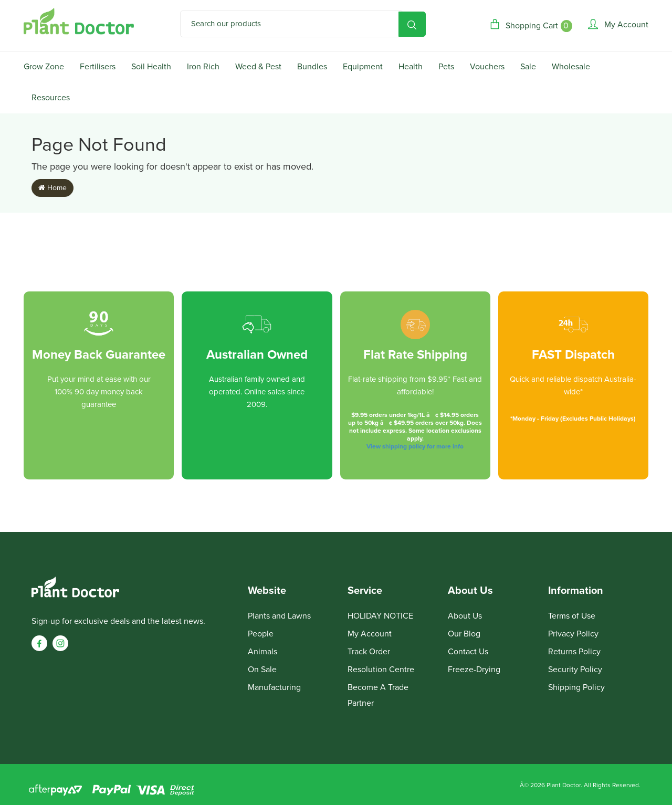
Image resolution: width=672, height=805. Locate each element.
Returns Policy (574, 652)
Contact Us (468, 652)
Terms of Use (572, 616)
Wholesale (571, 67)
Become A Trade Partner (378, 695)
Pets (446, 67)
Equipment (363, 67)
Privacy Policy (573, 634)
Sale (528, 67)
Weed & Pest (258, 67)
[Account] (618, 24)
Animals (262, 652)
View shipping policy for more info (415, 446)
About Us (465, 616)
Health (411, 67)
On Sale (262, 670)
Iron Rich (203, 67)
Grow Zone (44, 67)
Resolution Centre (381, 670)
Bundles (312, 67)
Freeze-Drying (474, 670)
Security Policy (575, 670)
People (261, 634)
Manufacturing (274, 687)
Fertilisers (98, 67)
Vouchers (487, 67)
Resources (51, 98)
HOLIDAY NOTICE (380, 616)
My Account (370, 634)
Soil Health (151, 67)
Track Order (369, 652)
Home (52, 188)
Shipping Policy (576, 687)
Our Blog (464, 634)
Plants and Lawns (279, 616)
